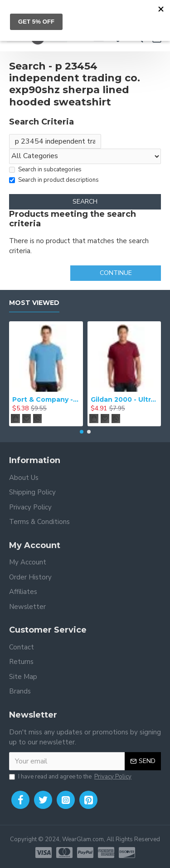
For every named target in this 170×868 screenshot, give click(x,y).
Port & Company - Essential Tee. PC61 (46, 399)
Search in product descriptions (54, 180)
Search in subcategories (45, 170)
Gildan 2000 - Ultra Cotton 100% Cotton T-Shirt (124, 399)
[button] (82, 432)
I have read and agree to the (71, 777)
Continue (116, 273)
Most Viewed (34, 303)
